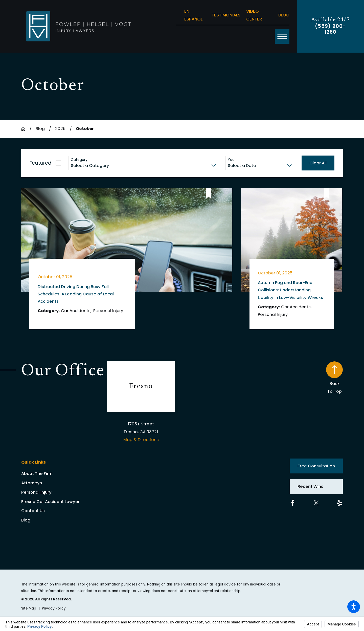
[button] (354, 607)
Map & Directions (141, 440)
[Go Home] (25, 129)
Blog (284, 15)
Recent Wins (310, 486)
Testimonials (226, 15)
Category (79, 160)
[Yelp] (340, 503)
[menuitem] (64, 474)
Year (232, 160)
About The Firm (37, 474)
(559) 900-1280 (330, 29)
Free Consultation (316, 466)
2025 (60, 129)
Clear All (318, 163)
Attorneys (32, 483)
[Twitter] (316, 503)
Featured (40, 163)
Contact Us (33, 511)
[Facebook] (293, 503)
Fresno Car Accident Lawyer (50, 502)
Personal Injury (36, 492)
